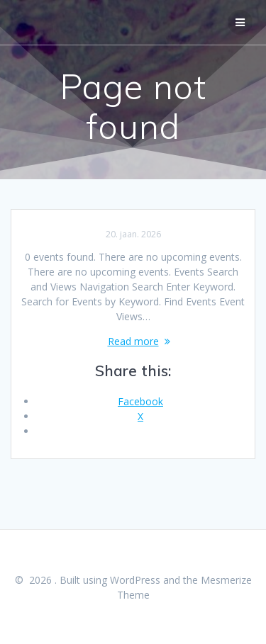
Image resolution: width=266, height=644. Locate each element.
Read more (133, 341)
